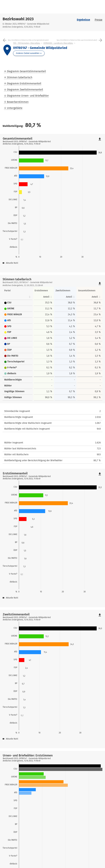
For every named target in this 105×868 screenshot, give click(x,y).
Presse (99, 20)
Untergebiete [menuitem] (15, 108)
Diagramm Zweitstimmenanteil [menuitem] (25, 90)
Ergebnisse (83, 20)
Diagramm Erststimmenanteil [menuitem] (24, 83)
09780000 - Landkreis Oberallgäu (58, 43)
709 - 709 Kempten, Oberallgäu (27, 43)
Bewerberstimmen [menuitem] (18, 102)
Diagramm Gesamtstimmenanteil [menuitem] (26, 71)
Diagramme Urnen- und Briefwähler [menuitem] (28, 96)
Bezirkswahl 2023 (18, 19)
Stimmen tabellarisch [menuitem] (20, 77)
